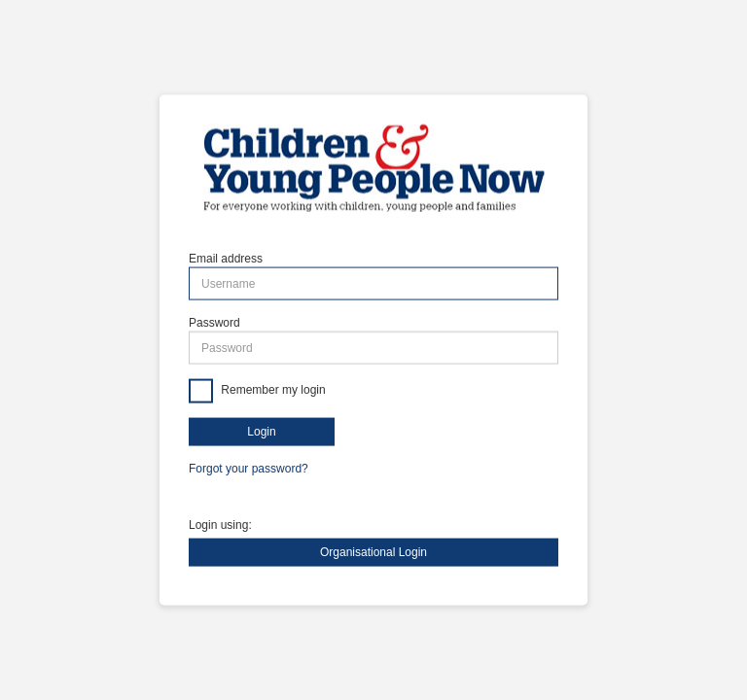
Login (261, 432)
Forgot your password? (249, 469)
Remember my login (272, 391)
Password (214, 323)
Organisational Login (373, 551)
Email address (226, 259)
